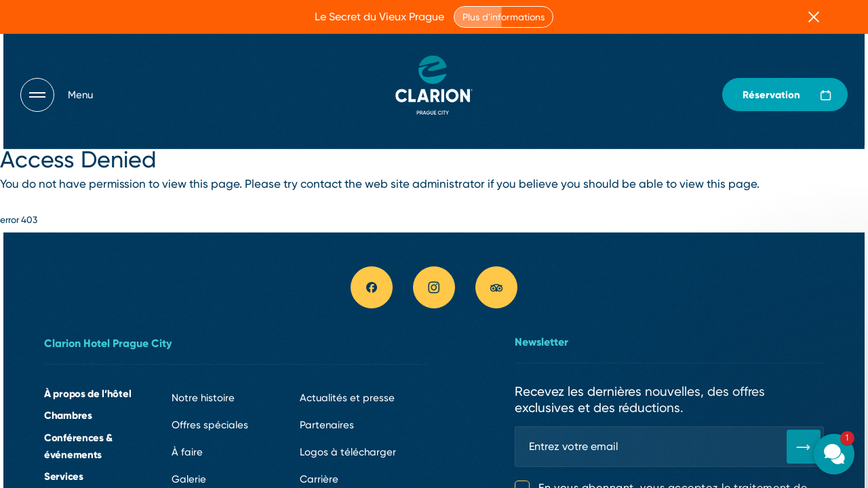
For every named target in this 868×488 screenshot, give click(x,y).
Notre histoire (203, 398)
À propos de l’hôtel (87, 393)
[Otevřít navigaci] (57, 95)
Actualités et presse (347, 398)
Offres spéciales (210, 425)
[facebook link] (372, 287)
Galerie (189, 479)
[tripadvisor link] (496, 287)
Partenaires (327, 425)
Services (64, 476)
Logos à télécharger (348, 452)
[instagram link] (434, 287)
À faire (187, 452)
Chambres (68, 415)
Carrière (319, 479)
